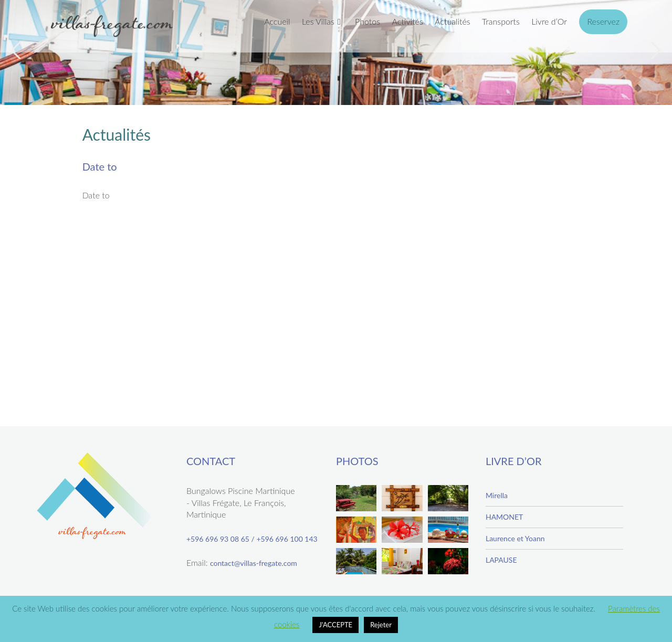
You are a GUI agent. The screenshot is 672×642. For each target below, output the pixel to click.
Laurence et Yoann (515, 538)
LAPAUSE (501, 560)
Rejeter (381, 625)
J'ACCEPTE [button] (335, 625)
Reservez (603, 21)
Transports (501, 21)
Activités (407, 21)
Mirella (497, 495)
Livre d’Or (549, 21)
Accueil (277, 21)
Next (654, 50)
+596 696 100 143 (287, 539)
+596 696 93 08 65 (218, 539)
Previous (18, 50)
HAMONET (504, 517)
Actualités (453, 21)
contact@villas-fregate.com (254, 563)
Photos (367, 21)
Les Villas (318, 21)
